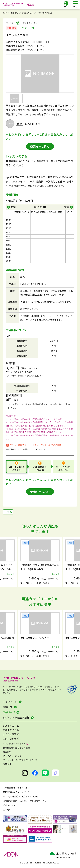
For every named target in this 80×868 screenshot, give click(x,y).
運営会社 (7, 764)
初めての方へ (10, 726)
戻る (9, 512)
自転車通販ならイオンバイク (16, 792)
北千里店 (15, 13)
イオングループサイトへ (14, 744)
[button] (8, 562)
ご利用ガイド (10, 730)
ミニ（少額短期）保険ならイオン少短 (20, 796)
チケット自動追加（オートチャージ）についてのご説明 (36, 445)
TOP (5, 13)
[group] (40, 562)
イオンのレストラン (12, 805)
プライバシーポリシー (13, 756)
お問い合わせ (10, 739)
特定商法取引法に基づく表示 (16, 748)
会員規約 (7, 752)
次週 (67, 207)
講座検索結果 (28, 13)
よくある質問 (10, 734)
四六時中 (7, 810)
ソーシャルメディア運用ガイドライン (20, 760)
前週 (13, 207)
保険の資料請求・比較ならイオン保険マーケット (26, 801)
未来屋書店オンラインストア (16, 788)
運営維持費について (14, 449)
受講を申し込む (40, 146)
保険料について (42, 449)
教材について (29, 449)
